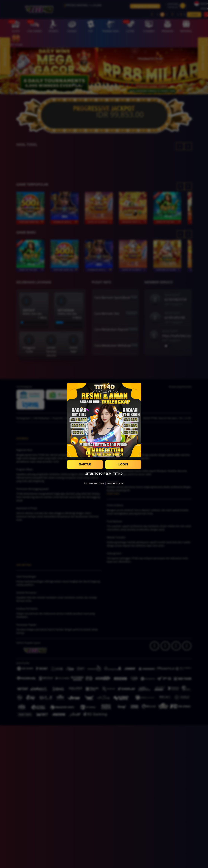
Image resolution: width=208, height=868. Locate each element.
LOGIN (123, 464)
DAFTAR (85, 464)
